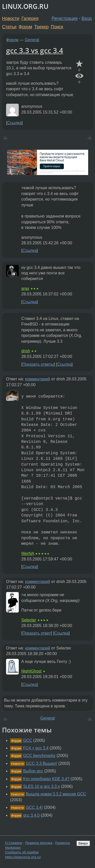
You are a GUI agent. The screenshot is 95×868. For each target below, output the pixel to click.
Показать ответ (36, 633)
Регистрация (65, 18)
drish (26, 351)
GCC (28, 740)
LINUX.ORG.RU (25, 6)
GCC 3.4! (34, 807)
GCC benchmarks (39, 756)
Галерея (30, 18)
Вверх (83, 843)
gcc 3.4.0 (31, 815)
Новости (11, 18)
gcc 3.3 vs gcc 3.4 (35, 50)
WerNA (28, 554)
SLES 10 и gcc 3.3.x (41, 786)
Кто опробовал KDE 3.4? (46, 779)
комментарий (38, 379)
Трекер (41, 27)
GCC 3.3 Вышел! (42, 763)
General (32, 40)
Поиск (57, 27)
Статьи (9, 27)
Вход (87, 18)
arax (25, 288)
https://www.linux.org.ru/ (23, 857)
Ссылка (14, 123)
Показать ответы (38, 364)
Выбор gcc (33, 771)
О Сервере (14, 843)
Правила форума (39, 843)
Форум (25, 27)
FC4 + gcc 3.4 (36, 748)
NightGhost (31, 671)
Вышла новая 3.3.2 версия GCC (56, 794)
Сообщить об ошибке (22, 852)
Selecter (29, 620)
